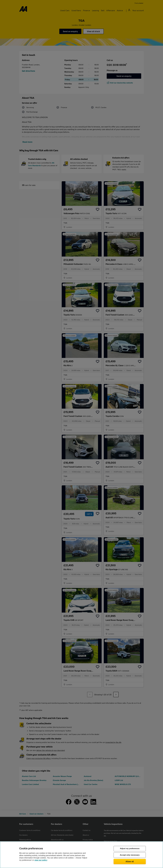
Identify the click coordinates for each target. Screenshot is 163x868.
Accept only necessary (130, 855)
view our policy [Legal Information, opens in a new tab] (41, 860)
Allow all (130, 861)
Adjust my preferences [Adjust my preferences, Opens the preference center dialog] (130, 849)
